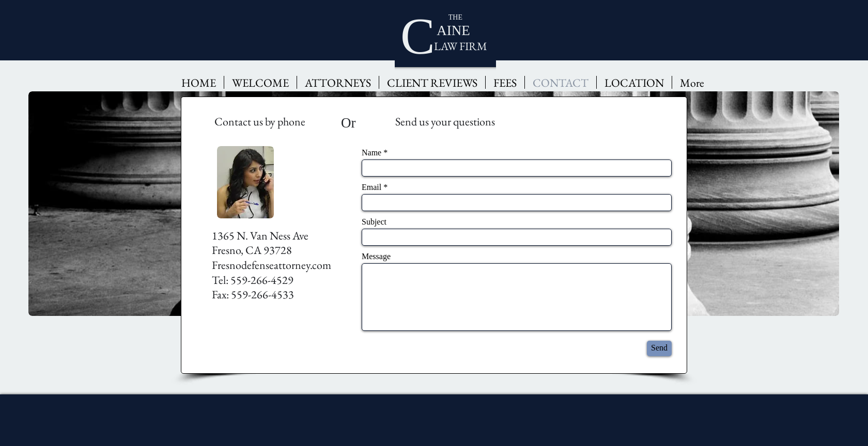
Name (371, 153)
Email (371, 187)
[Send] (659, 348)
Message (376, 257)
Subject (374, 222)
